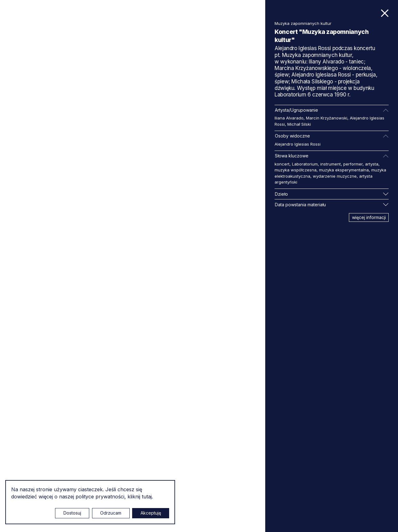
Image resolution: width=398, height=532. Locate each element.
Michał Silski (299, 124)
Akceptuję (151, 513)
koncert (282, 164)
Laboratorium (305, 164)
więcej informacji (369, 217)
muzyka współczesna (296, 170)
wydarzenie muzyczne (335, 176)
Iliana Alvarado (289, 118)
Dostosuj (72, 513)
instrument (331, 164)
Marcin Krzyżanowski (327, 118)
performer (353, 164)
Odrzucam (111, 513)
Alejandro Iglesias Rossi (298, 144)
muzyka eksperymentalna (344, 170)
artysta (372, 164)
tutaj (147, 497)
